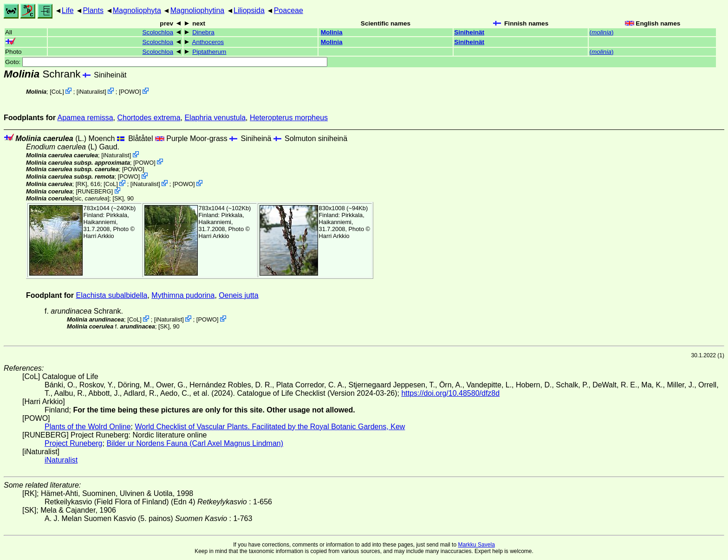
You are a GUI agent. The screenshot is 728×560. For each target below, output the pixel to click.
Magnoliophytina (198, 10)
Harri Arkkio (99, 236)
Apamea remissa (85, 118)
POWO (130, 92)
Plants (93, 10)
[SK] (118, 198)
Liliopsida (249, 10)
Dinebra (203, 32)
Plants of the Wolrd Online (88, 427)
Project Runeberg (74, 443)
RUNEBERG (94, 191)
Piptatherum (209, 52)
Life (68, 10)
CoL (57, 92)
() (601, 32)
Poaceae (289, 10)
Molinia (332, 32)
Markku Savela (476, 545)
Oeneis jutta (238, 295)
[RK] (81, 184)
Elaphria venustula (215, 118)
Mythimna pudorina (183, 295)
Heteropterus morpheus (289, 118)
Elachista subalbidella (112, 295)
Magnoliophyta (137, 10)
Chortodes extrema (149, 118)
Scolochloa (158, 32)
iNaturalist (91, 92)
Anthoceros (208, 42)
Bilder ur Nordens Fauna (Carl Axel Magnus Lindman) (195, 443)
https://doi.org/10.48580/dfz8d (450, 393)
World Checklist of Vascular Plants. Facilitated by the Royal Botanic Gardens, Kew (270, 427)
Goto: (166, 62)
